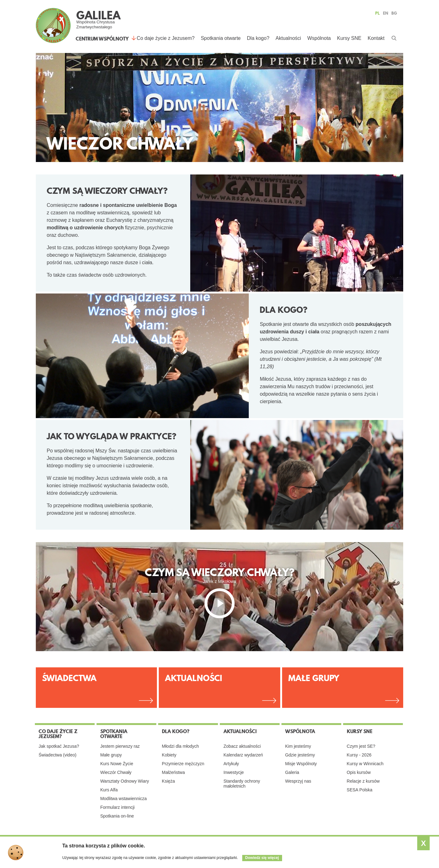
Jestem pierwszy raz (120, 746)
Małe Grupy (314, 678)
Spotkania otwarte (221, 38)
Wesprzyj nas (298, 781)
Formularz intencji (117, 807)
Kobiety (169, 755)
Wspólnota (319, 38)
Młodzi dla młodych (180, 746)
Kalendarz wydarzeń (243, 755)
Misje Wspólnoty (301, 764)
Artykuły (231, 764)
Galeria (292, 772)
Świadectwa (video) (57, 755)
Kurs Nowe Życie (117, 764)
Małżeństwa (173, 772)
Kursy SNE (349, 38)
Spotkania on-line (117, 816)
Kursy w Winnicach (365, 764)
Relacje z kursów (363, 781)
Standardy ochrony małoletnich (242, 784)
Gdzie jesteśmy (300, 755)
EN (386, 13)
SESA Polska (360, 790)
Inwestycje (234, 772)
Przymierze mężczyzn (183, 764)
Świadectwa (69, 678)
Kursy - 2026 (359, 755)
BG (394, 13)
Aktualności (288, 38)
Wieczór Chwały (116, 772)
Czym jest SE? (361, 746)
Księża (168, 781)
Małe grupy (111, 755)
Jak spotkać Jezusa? (59, 746)
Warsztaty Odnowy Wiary (125, 781)
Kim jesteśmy (298, 746)
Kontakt (376, 38)
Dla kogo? (258, 38)
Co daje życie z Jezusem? (166, 38)
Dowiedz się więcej (262, 858)
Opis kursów (359, 772)
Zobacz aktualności (242, 746)
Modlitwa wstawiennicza (123, 799)
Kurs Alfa (109, 790)
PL (378, 13)
